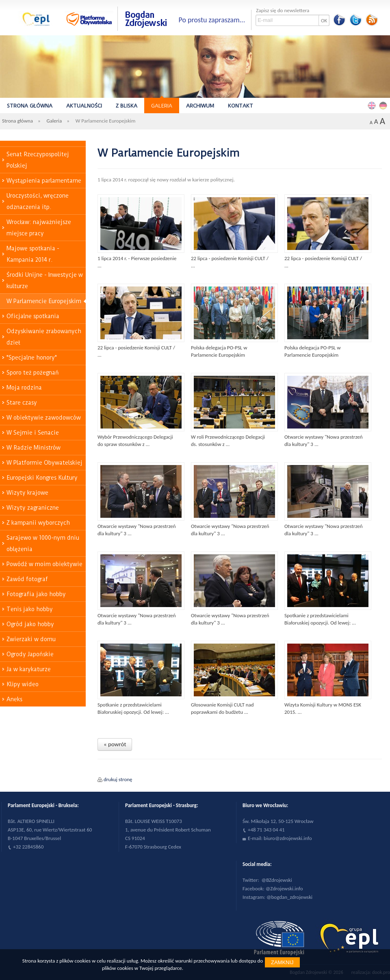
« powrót (115, 744)
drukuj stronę (118, 779)
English (373, 105)
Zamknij (282, 962)
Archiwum (200, 106)
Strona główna (30, 106)
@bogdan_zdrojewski (289, 897)
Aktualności (84, 106)
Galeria (162, 106)
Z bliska (127, 106)
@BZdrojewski (277, 880)
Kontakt (240, 106)
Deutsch (384, 105)
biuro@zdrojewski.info (288, 838)
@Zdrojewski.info (284, 888)
